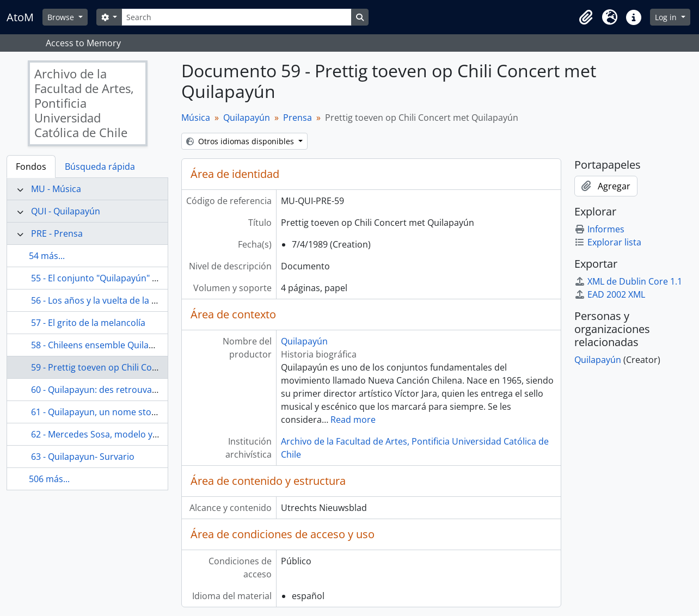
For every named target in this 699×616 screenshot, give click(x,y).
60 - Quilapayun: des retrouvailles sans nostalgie (130, 390)
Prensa (298, 118)
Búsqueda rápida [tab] (100, 167)
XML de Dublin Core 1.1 (628, 281)
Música (196, 118)
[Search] (236, 17)
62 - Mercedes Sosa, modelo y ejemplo (109, 434)
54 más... (47, 256)
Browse (62, 17)
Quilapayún (247, 118)
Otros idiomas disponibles (241, 141)
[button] (586, 17)
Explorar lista (608, 242)
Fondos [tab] (31, 167)
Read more (353, 420)
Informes (599, 229)
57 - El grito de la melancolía (88, 323)
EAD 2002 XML (610, 294)
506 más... (49, 479)
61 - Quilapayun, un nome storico (99, 412)
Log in (667, 17)
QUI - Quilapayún (66, 211)
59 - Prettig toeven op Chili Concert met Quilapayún (136, 367)
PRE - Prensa (57, 233)
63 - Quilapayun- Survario (83, 457)
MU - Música (56, 189)
